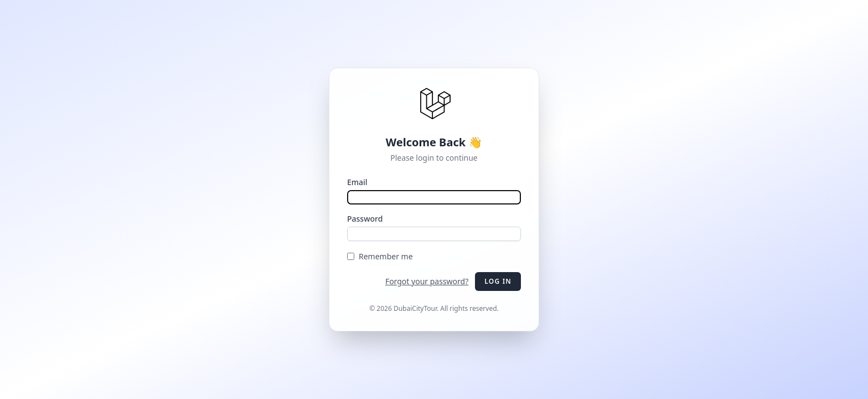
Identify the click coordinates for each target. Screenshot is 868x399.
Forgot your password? (427, 281)
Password (365, 219)
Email (357, 182)
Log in (498, 281)
